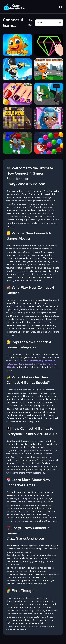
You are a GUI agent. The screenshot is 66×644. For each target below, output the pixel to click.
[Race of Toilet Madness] (49, 94)
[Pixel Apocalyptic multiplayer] (17, 143)
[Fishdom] (17, 45)
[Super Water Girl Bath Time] (49, 118)
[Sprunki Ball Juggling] (49, 69)
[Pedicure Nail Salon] (17, 94)
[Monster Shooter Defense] (49, 143)
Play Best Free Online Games (14, 7)
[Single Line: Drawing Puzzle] (49, 45)
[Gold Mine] (17, 118)
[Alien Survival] (17, 69)
